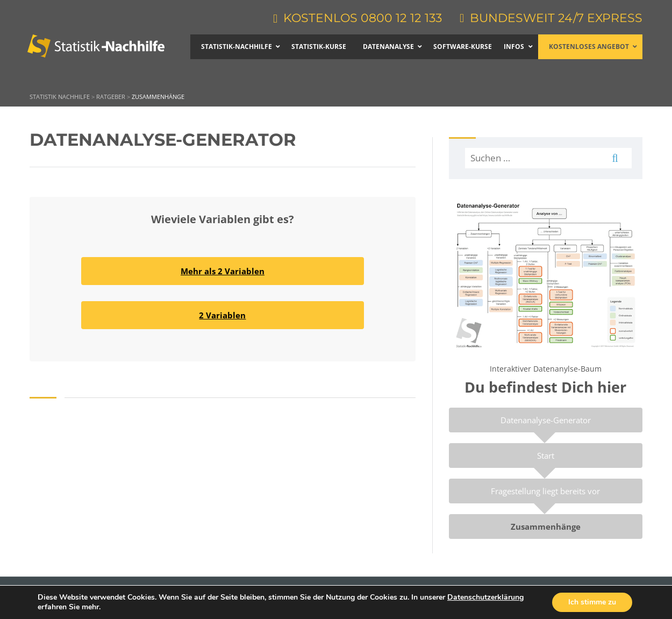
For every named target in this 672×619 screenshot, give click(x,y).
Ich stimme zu (592, 602)
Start (546, 456)
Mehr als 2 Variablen (223, 271)
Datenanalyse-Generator (546, 420)
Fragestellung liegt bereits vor (545, 491)
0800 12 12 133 (401, 18)
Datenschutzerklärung (485, 597)
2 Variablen (222, 315)
